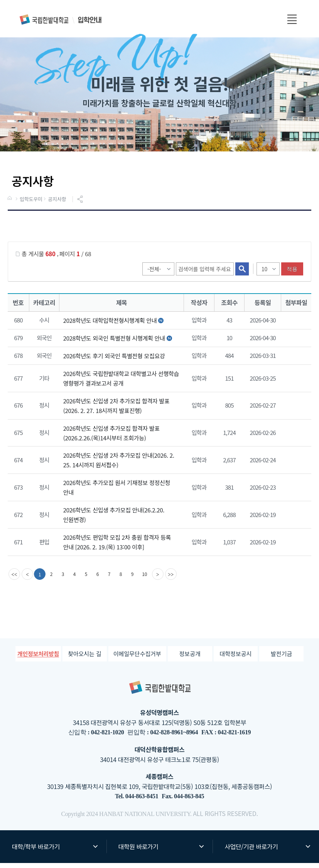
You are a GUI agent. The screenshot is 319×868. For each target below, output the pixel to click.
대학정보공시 (235, 659)
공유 (81, 204)
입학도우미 (31, 204)
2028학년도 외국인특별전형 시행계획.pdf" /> (295, 344)
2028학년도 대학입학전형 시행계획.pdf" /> (295, 326)
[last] (171, 579)
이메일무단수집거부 (137, 659)
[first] (14, 579)
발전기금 (281, 659)
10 (145, 579)
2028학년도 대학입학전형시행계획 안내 (110, 325)
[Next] (158, 579)
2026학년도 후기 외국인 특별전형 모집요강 (114, 361)
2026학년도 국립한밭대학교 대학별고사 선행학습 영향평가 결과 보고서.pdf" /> (295, 384)
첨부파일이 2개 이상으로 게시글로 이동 (295, 361)
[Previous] (27, 579)
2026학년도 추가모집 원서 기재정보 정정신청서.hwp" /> (295, 493)
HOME (10, 204)
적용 (292, 274)
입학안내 (61, 19)
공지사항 (57, 204)
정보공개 (190, 659)
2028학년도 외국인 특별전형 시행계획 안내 (114, 343)
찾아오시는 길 (85, 659)
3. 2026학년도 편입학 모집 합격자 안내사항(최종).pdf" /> (295, 548)
